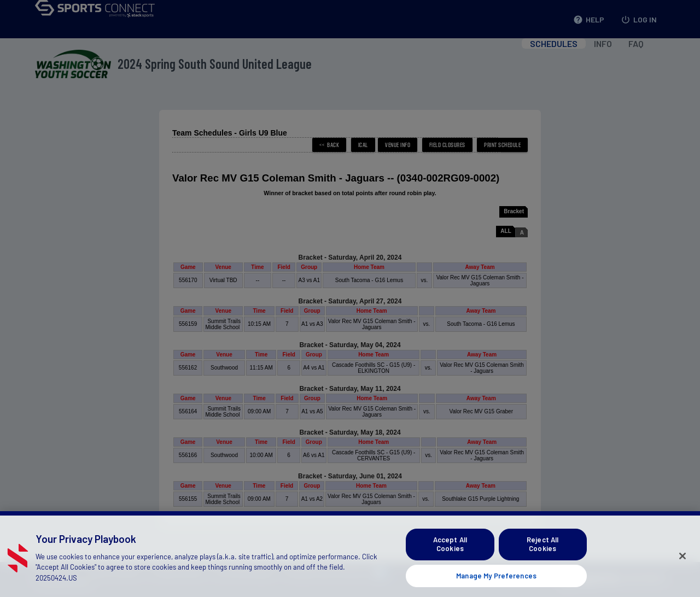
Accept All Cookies (450, 555)
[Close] (682, 567)
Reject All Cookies (542, 555)
